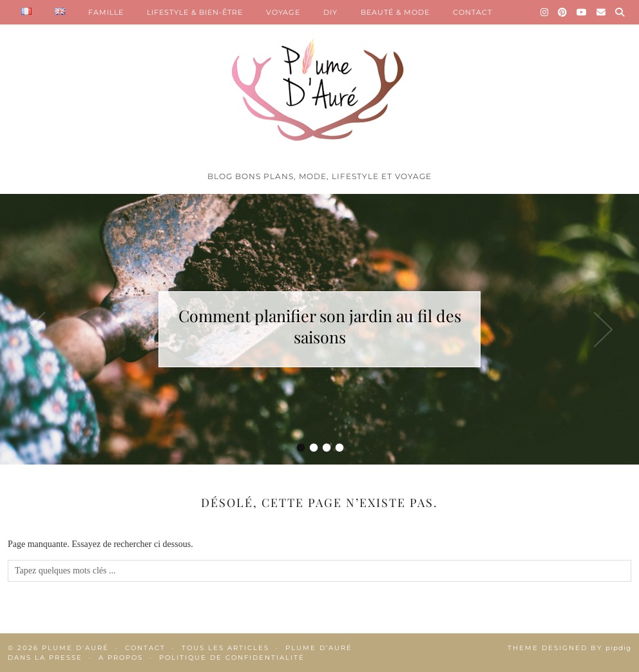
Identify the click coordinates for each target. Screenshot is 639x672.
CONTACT (472, 12)
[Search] (620, 12)
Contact (145, 648)
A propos (121, 658)
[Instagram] (545, 12)
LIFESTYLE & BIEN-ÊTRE (195, 12)
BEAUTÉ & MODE (395, 12)
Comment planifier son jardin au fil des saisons (320, 326)
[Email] (601, 12)
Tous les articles (225, 648)
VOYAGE (283, 12)
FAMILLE (106, 12)
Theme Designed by (569, 648)
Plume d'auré (75, 648)
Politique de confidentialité (232, 658)
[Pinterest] (563, 12)
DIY (330, 12)
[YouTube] (582, 12)
